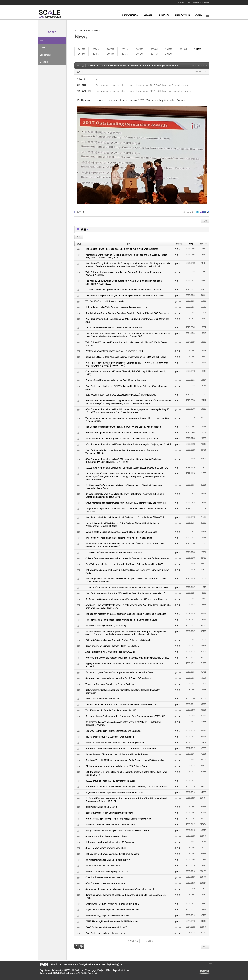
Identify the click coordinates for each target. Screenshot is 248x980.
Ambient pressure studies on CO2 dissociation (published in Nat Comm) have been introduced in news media (125, 580)
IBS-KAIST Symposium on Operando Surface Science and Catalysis (118, 640)
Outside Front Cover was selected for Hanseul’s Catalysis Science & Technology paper (127, 558)
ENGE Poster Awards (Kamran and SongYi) (106, 927)
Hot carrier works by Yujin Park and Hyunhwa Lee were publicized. (117, 307)
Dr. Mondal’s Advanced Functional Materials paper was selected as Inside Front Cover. (127, 587)
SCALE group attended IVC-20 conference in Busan (110, 781)
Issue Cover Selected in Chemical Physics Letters (109, 813)
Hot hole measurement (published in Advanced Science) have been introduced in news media (127, 571)
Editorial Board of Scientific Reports (103, 866)
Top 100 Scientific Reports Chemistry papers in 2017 (111, 710)
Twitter (198, 213)
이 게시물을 (188, 212)
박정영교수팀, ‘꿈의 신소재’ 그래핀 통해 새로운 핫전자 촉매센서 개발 (118, 819)
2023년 (111, 49)
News (42, 41)
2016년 (81, 54)
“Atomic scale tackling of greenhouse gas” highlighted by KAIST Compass (121, 532)
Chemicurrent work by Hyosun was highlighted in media (112, 904)
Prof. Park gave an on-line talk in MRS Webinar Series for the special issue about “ (125, 593)
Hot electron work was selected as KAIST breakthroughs (112, 854)
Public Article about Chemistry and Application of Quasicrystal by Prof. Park (122, 438)
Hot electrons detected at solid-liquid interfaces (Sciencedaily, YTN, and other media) (127, 786)
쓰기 (205, 946)
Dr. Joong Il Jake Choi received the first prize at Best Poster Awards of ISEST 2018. (126, 716)
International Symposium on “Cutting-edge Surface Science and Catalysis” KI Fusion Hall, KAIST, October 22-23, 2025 (126, 256)
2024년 (96, 49)
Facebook (204, 213)
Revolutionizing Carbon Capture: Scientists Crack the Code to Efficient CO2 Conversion (127, 313)
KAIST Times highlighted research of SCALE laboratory (112, 921)
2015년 (96, 54)
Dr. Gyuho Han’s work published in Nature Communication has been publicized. (124, 289)
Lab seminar (45, 55)
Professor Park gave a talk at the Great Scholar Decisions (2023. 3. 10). (120, 433)
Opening (44, 62)
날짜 (191, 244)
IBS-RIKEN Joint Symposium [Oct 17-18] (106, 625)
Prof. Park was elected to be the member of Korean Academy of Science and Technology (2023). (123, 452)
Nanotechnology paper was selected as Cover (107, 915)
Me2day (201, 213)
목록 (205, 220)
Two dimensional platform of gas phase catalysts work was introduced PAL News (125, 295)
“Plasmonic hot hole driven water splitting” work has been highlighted (119, 538)
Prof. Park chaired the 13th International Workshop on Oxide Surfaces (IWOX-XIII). (125, 517)
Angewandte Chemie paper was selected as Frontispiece (113, 910)
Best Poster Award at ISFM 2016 (101, 807)
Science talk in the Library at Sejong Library (106, 836)
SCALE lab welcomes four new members (105, 883)
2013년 (125, 54)
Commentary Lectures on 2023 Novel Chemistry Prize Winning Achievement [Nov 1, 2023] (126, 373)
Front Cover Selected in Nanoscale (102, 698)
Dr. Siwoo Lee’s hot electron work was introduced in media (114, 552)
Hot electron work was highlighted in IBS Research (110, 842)
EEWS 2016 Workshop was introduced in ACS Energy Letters (115, 742)
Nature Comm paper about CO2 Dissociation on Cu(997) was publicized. (121, 395)
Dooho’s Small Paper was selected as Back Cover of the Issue (116, 380)
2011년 (154, 54)
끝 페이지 (151, 941)
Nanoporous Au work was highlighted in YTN (107, 871)
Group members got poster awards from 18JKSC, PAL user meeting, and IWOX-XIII (126, 503)
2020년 (154, 49)
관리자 (80, 72)
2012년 (140, 54)
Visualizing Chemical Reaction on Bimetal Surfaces (110, 684)
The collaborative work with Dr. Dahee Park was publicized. (114, 327)
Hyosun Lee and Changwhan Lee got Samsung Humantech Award (117, 754)
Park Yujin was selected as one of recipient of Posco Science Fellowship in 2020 (124, 564)
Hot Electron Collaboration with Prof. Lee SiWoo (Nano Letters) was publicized (123, 427)
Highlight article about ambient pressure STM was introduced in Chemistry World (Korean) (124, 665)
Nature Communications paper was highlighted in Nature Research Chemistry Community (122, 691)
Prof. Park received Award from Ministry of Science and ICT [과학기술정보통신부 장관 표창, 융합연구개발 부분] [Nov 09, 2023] (127, 364)
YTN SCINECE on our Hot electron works (105, 301)
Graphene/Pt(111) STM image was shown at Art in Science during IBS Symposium (125, 760)
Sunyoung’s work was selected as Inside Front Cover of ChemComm (118, 678)
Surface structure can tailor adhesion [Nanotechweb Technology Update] (121, 889)
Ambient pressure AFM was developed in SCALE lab (110, 652)
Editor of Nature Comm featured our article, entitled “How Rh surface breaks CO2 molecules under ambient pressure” (125, 545)
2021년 (140, 49)
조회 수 (203, 244)
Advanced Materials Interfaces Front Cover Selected (110, 824)
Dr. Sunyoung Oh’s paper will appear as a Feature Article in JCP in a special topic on (126, 599)
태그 (82, 946)
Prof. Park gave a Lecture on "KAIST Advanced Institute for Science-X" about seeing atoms (126, 387)
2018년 (183, 49)
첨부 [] (81, 212)
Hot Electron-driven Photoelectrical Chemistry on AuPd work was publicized (122, 249)
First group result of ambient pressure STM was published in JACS (117, 830)
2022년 (125, 49)
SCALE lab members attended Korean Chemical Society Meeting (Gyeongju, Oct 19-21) (128, 468)
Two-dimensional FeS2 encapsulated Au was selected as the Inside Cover (121, 620)
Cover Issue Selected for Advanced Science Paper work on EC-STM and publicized (125, 357)
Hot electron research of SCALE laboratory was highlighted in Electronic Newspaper (126, 614)
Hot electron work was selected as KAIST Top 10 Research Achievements (121, 748)
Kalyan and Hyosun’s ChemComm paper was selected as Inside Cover (119, 672)
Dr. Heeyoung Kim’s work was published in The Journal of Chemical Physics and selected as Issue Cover (124, 487)
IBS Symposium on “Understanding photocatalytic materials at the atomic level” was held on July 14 (126, 773)
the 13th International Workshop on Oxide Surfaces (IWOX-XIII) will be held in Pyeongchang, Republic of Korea (122, 525)
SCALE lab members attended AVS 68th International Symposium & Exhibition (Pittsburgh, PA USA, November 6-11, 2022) (123, 460)
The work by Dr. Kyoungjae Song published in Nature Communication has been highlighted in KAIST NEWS (123, 282)
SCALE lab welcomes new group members (106, 848)
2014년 (111, 54)
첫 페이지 (133, 941)
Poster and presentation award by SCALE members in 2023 (114, 351)
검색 (77, 946)
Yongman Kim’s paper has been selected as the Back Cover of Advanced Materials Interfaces (126, 510)
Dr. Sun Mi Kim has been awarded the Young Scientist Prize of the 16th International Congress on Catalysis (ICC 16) (126, 800)
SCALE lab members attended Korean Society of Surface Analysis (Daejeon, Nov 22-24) (128, 444)
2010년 (169, 54)
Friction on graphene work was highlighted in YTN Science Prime (116, 766)
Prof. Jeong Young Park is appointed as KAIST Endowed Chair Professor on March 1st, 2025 (127, 320)
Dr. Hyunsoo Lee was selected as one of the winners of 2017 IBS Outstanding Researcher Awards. (135, 66)
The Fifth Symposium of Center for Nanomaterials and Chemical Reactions (121, 704)
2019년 (169, 49)
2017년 (198, 49)
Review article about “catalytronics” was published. (110, 737)
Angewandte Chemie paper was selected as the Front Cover (114, 792)
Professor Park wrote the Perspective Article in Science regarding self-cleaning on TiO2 (127, 658)
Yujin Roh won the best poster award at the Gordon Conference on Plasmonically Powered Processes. (124, 274)
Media (43, 48)
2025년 (81, 49)
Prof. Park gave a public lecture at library (105, 933)
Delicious (208, 213)
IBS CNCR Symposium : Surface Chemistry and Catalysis (113, 731)
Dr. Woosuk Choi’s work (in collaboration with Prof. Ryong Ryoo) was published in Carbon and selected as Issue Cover (125, 495)
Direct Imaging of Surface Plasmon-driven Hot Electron (112, 646)
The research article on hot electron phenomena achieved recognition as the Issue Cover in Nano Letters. (128, 420)
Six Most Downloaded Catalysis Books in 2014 (108, 860)
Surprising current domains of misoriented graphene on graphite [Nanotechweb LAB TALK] (126, 896)
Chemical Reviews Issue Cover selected (104, 877)
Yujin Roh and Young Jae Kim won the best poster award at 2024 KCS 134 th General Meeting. (127, 344)
